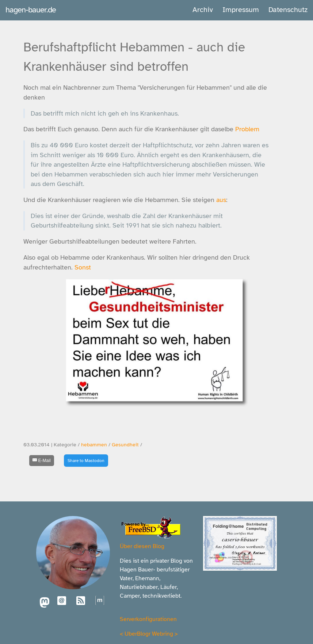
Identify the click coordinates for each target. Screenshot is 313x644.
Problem (247, 129)
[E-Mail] (42, 461)
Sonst (83, 267)
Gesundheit (125, 445)
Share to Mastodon (86, 461)
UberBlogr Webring (149, 634)
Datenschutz (288, 10)
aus (221, 200)
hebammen (94, 445)
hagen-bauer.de (31, 10)
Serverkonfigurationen (148, 619)
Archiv (203, 10)
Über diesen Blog (142, 546)
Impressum (241, 10)
